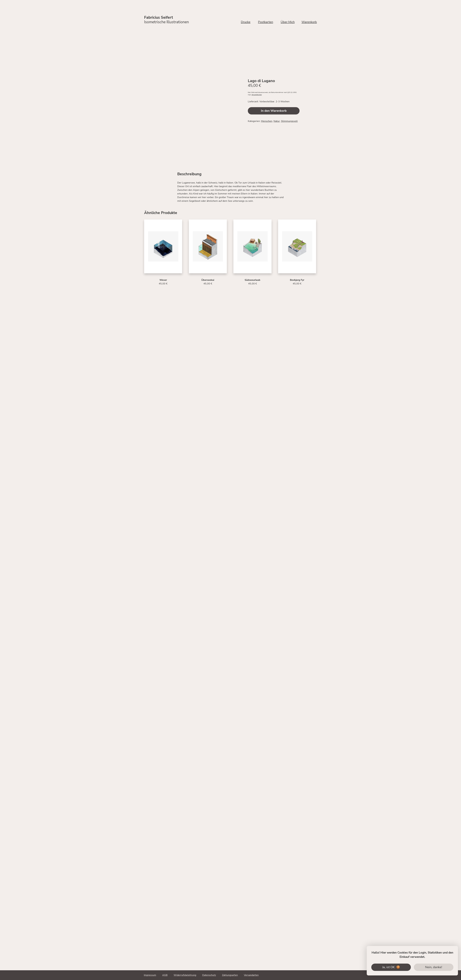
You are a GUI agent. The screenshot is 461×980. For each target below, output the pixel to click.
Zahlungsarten (230, 975)
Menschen (267, 121)
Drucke (246, 22)
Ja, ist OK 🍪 (391, 967)
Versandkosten (257, 95)
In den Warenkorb (274, 111)
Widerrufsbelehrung (185, 975)
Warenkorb (309, 22)
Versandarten (251, 975)
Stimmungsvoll (289, 121)
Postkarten (266, 22)
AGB (165, 975)
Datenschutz (209, 975)
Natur (277, 121)
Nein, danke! (434, 967)
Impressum (150, 975)
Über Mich (288, 22)
